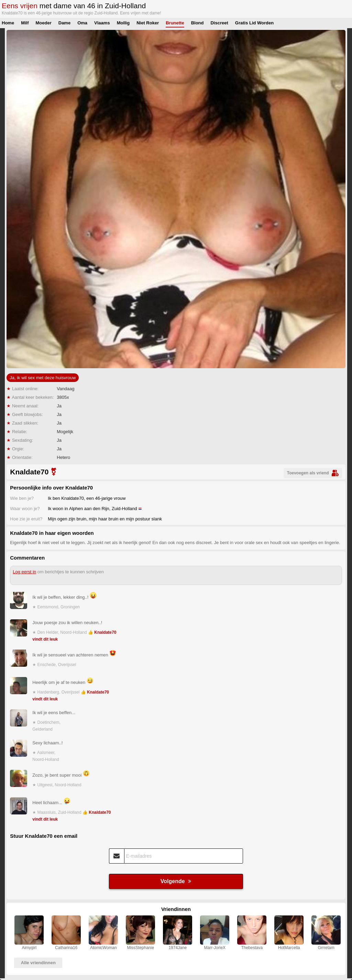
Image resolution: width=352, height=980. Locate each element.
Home (8, 23)
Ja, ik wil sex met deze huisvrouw (43, 378)
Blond (197, 23)
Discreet (219, 23)
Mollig (123, 23)
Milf (25, 23)
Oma (82, 23)
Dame (64, 23)
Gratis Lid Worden (254, 23)
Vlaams (102, 23)
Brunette (175, 23)
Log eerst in (24, 572)
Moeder (44, 23)
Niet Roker (148, 23)
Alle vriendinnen (38, 963)
